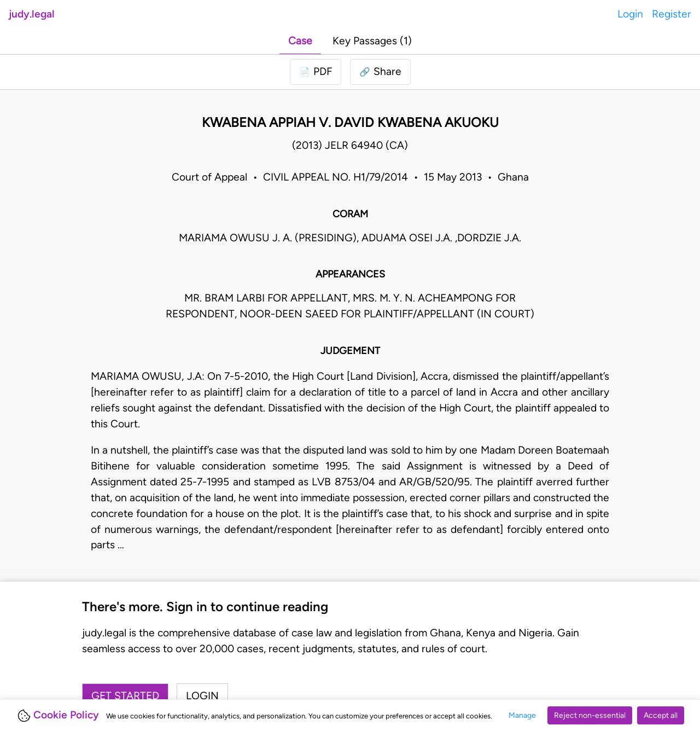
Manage (522, 715)
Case (300, 41)
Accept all (661, 715)
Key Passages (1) (372, 41)
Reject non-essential (590, 715)
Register (672, 14)
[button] (380, 72)
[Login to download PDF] (316, 72)
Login (630, 14)
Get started (125, 696)
